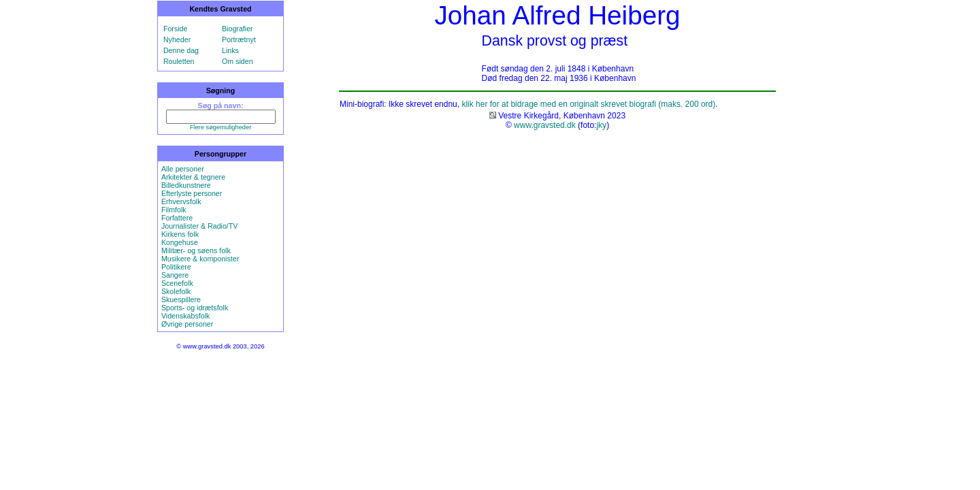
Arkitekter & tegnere (193, 177)
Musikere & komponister (200, 259)
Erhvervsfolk (181, 201)
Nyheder (177, 39)
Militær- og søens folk (196, 250)
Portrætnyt (239, 39)
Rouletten (179, 61)
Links (230, 50)
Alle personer (183, 169)
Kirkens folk (180, 234)
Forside (176, 29)
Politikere (176, 267)
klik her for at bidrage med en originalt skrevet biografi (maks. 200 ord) (588, 104)
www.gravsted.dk (545, 125)
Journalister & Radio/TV (200, 226)
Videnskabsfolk (185, 316)
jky (601, 125)
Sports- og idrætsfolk (195, 308)
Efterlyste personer (192, 193)
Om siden (238, 61)
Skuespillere (181, 299)
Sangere (175, 275)
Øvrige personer (187, 324)
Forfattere (177, 218)
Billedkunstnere (186, 185)
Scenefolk (177, 283)
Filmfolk (174, 210)
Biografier (238, 29)
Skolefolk (176, 291)
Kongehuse (180, 242)
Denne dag (181, 50)
